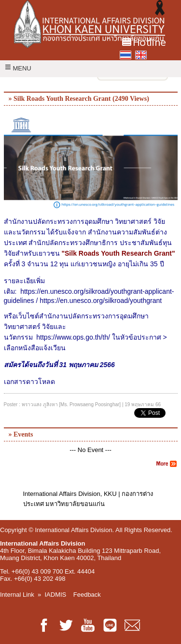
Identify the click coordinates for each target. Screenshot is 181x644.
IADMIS (56, 595)
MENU (18, 68)
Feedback (87, 595)
